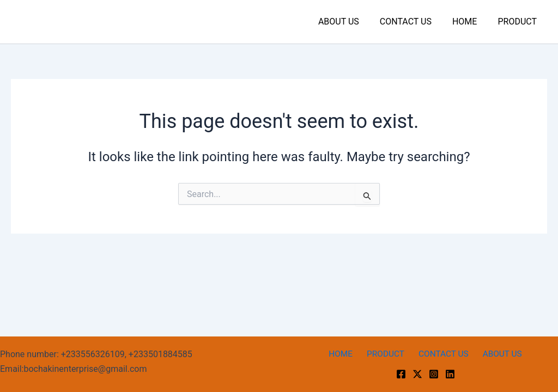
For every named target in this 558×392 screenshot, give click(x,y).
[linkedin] (450, 374)
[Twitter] (417, 374)
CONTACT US (414, 22)
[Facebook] (401, 374)
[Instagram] (434, 374)
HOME (469, 22)
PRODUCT (519, 22)
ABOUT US (350, 22)
